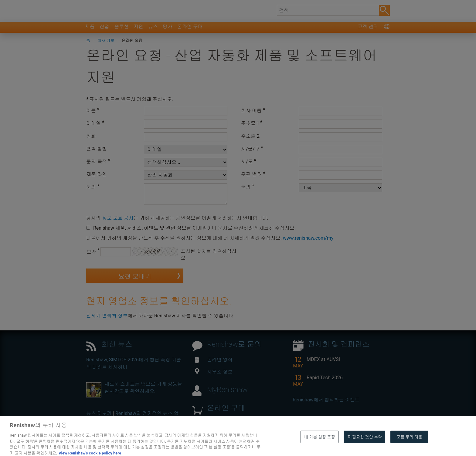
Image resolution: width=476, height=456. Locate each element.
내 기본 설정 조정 (320, 447)
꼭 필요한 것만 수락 (364, 447)
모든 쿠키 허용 (410, 447)
